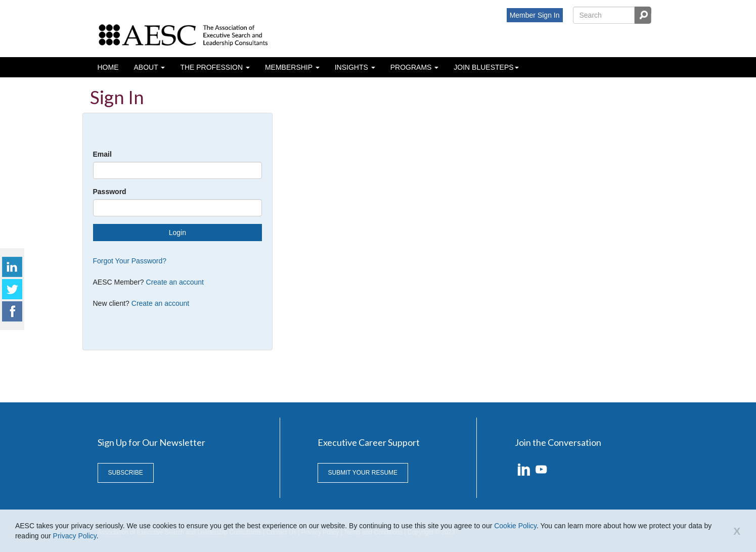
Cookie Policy (515, 526)
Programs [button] (412, 67)
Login (177, 233)
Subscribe (126, 473)
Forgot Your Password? (130, 261)
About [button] (147, 67)
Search (643, 15)
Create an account (175, 282)
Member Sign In (535, 15)
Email (102, 154)
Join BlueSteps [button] (483, 67)
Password (110, 192)
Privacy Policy (75, 536)
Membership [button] (290, 67)
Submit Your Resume (363, 473)
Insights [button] (352, 67)
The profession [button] (212, 67)
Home (108, 67)
